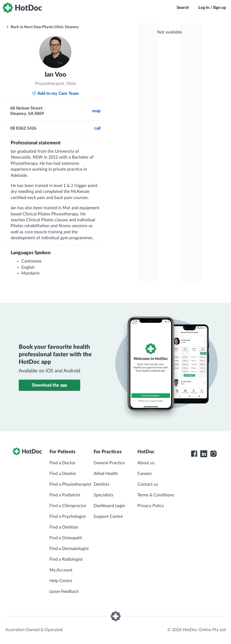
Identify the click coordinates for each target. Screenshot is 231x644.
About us (146, 463)
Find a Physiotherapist (70, 484)
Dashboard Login (109, 506)
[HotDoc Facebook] (194, 454)
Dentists (101, 484)
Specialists (103, 495)
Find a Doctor (62, 463)
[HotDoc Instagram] (213, 454)
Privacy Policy (151, 506)
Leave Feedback (64, 591)
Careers (145, 474)
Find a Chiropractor (68, 506)
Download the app (50, 385)
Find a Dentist (63, 474)
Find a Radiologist (66, 559)
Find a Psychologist (68, 516)
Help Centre (61, 581)
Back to (42, 27)
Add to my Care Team (55, 93)
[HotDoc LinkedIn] (204, 454)
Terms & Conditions (156, 495)
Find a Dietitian (64, 527)
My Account (61, 570)
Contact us (148, 484)
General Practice (109, 463)
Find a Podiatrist (65, 495)
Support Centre (108, 516)
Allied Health (106, 474)
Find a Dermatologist (69, 549)
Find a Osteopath (66, 538)
